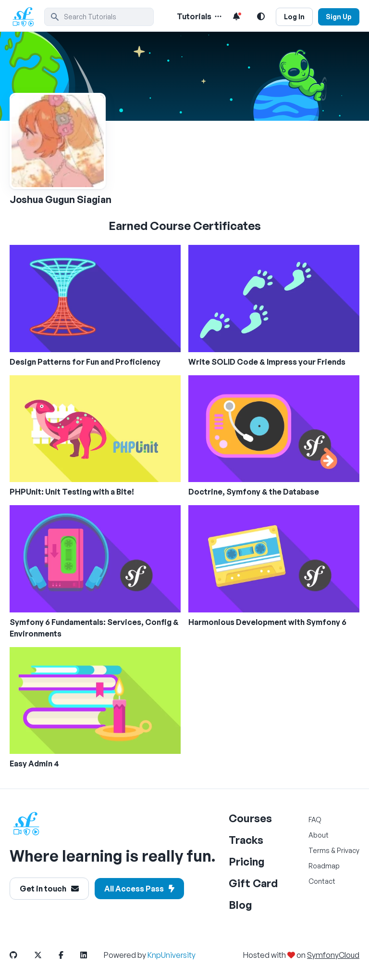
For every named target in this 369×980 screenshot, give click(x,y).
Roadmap (324, 866)
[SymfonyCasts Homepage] (27, 17)
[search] (99, 17)
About (319, 835)
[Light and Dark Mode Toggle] (261, 16)
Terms (319, 850)
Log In (294, 17)
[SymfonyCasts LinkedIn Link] (91, 955)
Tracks (246, 840)
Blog (240, 905)
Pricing (247, 861)
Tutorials (194, 16)
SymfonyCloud (333, 955)
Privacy (348, 850)
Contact (322, 881)
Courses (250, 818)
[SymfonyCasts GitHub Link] (21, 955)
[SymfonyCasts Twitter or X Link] (46, 955)
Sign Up (339, 17)
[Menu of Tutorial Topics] (217, 16)
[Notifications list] (236, 16)
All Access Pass (139, 889)
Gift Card (253, 883)
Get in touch (49, 889)
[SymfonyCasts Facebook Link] (69, 955)
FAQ (315, 820)
